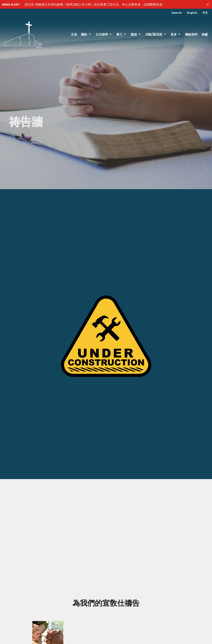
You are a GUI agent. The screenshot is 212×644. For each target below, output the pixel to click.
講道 (136, 34)
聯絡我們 (191, 34)
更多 (176, 34)
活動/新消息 (156, 34)
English (192, 13)
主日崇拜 (104, 34)
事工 (122, 34)
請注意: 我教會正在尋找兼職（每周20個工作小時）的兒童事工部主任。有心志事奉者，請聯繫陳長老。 (95, 4)
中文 (205, 13)
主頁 (74, 34)
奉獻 (205, 34)
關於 (86, 34)
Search (177, 13)
